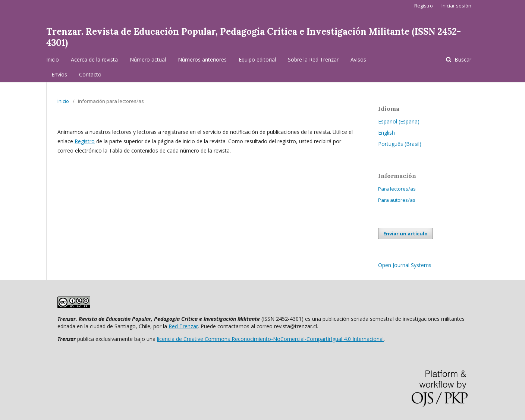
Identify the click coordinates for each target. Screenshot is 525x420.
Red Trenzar (183, 326)
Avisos (358, 59)
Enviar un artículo (405, 233)
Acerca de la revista (94, 59)
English (386, 133)
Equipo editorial (257, 59)
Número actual (148, 59)
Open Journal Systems (405, 265)
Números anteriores (202, 59)
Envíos (59, 74)
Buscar (462, 59)
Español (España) (399, 121)
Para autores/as (397, 200)
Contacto (90, 74)
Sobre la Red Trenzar (313, 59)
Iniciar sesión (456, 6)
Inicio (53, 59)
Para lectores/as (397, 189)
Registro (424, 6)
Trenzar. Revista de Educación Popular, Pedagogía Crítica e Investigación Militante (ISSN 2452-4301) (254, 37)
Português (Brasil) (400, 144)
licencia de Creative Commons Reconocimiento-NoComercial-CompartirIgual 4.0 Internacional (270, 339)
